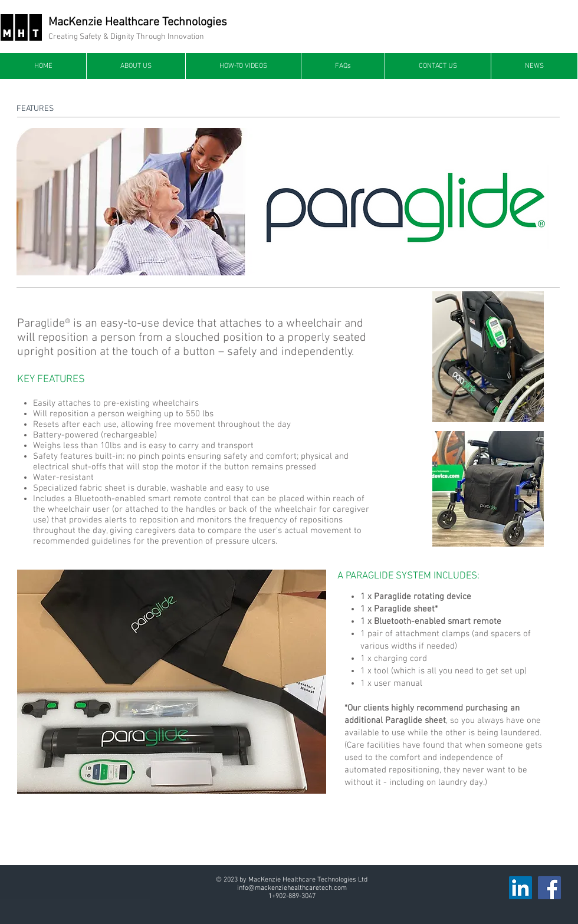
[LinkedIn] (520, 888)
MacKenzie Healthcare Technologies (138, 22)
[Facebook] (549, 888)
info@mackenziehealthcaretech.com (292, 888)
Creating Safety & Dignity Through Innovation (126, 37)
